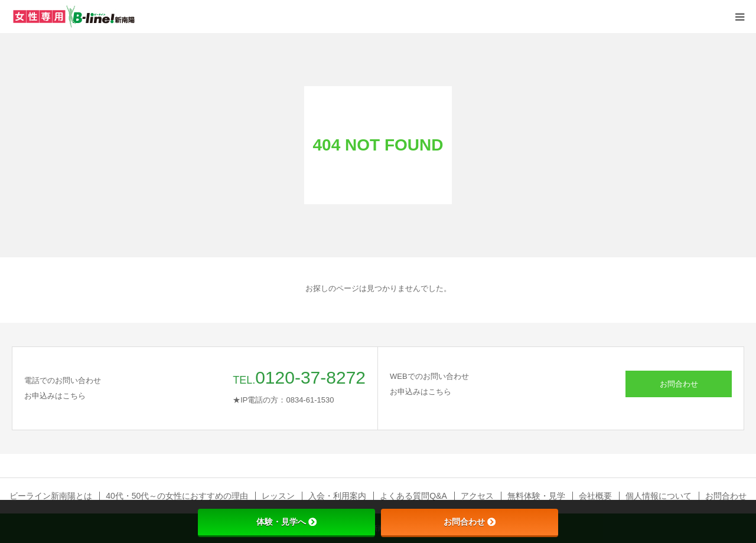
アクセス (477, 496)
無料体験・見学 (536, 496)
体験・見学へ (286, 522)
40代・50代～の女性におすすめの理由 (177, 496)
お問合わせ (679, 384)
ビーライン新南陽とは (51, 496)
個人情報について (659, 496)
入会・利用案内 (337, 496)
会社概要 (595, 496)
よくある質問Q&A (413, 496)
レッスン (278, 496)
